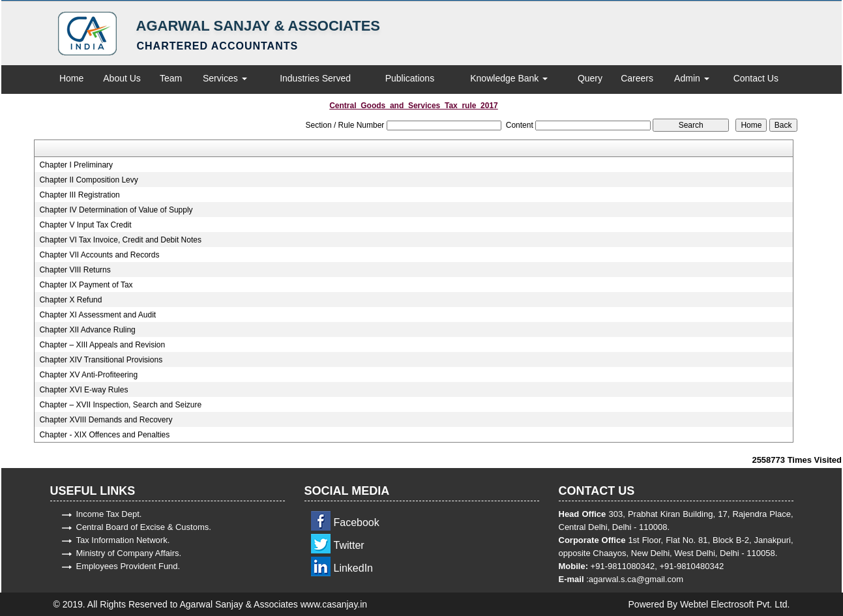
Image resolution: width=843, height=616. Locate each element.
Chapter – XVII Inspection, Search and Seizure (120, 405)
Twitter (349, 545)
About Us (122, 78)
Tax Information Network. (123, 540)
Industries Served (315, 78)
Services (225, 78)
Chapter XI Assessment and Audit (97, 315)
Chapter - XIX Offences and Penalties (104, 435)
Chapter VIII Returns (75, 270)
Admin (692, 78)
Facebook (357, 522)
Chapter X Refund (70, 300)
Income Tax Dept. (109, 514)
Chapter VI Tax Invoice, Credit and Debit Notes (120, 240)
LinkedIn (354, 568)
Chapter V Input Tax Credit (85, 225)
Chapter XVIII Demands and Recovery (106, 420)
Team (171, 78)
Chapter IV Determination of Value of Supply (116, 210)
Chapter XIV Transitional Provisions (101, 360)
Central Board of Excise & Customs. (144, 527)
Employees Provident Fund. (128, 566)
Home (71, 78)
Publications (410, 78)
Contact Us (756, 78)
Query (590, 78)
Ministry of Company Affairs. (129, 553)
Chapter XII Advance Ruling (87, 330)
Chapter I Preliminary (76, 165)
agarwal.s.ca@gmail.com (636, 579)
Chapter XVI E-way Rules (83, 390)
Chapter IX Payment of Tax (86, 285)
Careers (637, 78)
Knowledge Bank (509, 78)
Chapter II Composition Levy (88, 180)
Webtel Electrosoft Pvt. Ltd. (735, 604)
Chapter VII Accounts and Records (99, 255)
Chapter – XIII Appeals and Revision (102, 345)
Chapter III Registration (79, 195)
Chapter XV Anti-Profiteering (88, 375)
